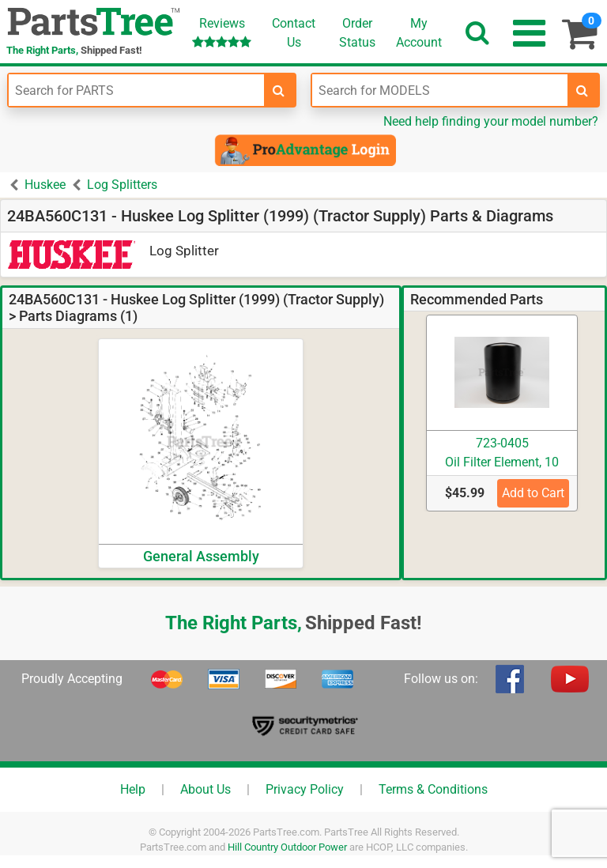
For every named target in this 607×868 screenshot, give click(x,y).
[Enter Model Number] (440, 90)
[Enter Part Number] (136, 90)
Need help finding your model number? (491, 121)
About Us (205, 789)
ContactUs (294, 33)
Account (419, 32)
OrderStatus (357, 33)
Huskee (45, 185)
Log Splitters (122, 185)
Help (133, 789)
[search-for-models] (582, 90)
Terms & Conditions (433, 789)
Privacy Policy (305, 789)
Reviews (222, 32)
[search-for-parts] (279, 90)
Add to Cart (533, 493)
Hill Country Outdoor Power (287, 847)
